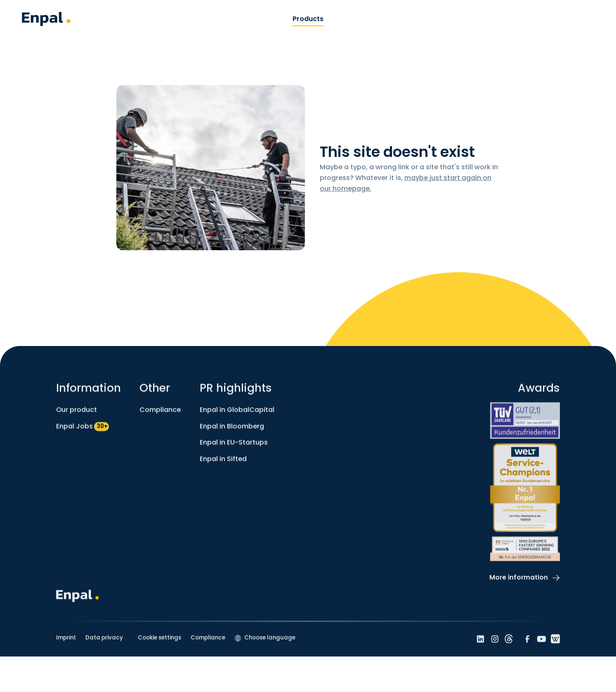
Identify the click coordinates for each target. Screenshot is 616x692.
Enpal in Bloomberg (232, 430)
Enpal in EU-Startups (234, 447)
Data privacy (104, 642)
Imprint (66, 642)
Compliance (160, 414)
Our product (77, 414)
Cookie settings (159, 642)
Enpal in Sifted (223, 463)
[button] (265, 642)
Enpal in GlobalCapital (237, 414)
